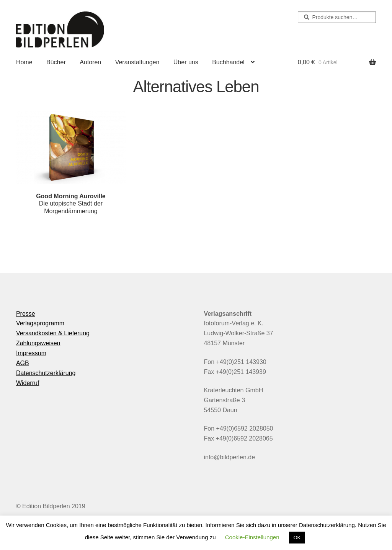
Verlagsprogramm (40, 323)
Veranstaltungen (137, 62)
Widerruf (28, 383)
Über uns (186, 62)
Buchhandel (228, 62)
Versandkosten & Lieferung (53, 333)
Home (24, 62)
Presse (26, 314)
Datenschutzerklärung (46, 373)
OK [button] (297, 538)
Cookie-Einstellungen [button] (252, 537)
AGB (23, 363)
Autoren (90, 62)
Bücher (56, 62)
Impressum (31, 353)
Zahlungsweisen (38, 343)
